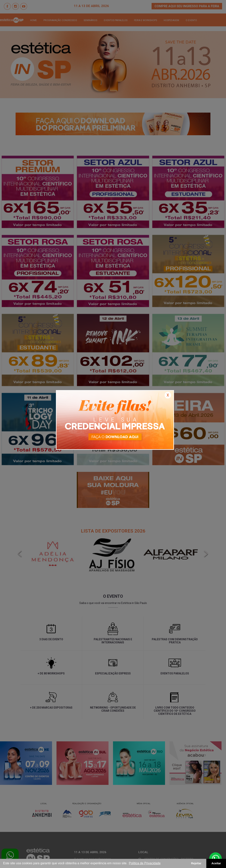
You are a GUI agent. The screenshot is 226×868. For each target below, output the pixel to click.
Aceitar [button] (216, 863)
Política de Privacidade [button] (145, 863)
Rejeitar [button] (196, 863)
